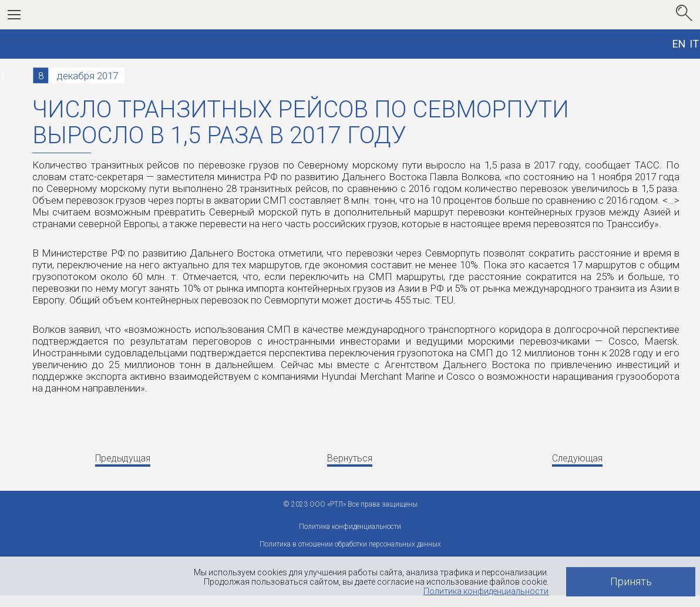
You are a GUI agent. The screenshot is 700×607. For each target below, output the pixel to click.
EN (679, 44)
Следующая (577, 458)
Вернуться (350, 458)
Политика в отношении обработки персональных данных (350, 544)
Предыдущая (123, 458)
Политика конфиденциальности (486, 591)
